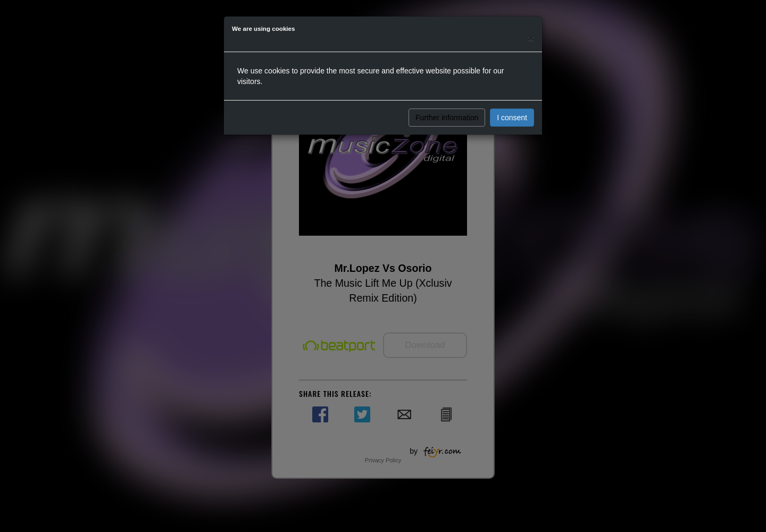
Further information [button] (447, 118)
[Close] (531, 38)
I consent (512, 118)
